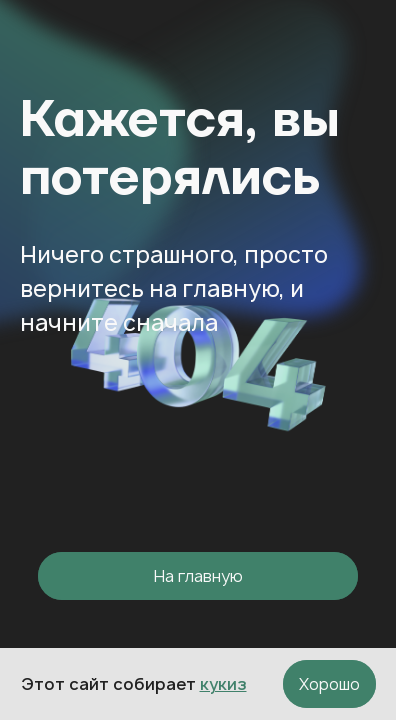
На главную (198, 576)
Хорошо (329, 684)
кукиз (223, 684)
